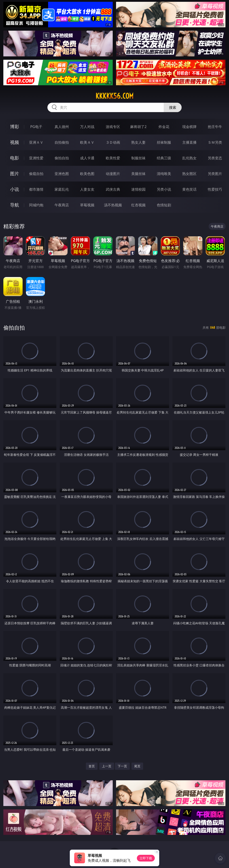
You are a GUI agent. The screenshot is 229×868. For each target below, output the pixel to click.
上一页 (107, 766)
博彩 (15, 127)
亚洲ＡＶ (36, 142)
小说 (15, 189)
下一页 (122, 766)
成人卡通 (87, 158)
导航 (15, 205)
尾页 (137, 766)
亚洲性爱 (36, 158)
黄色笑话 (189, 189)
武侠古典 (113, 189)
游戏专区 (113, 127)
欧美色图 (87, 174)
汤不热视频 (113, 205)
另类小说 (164, 189)
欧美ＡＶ (87, 142)
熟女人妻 (138, 142)
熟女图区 (189, 174)
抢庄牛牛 (215, 127)
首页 (92, 766)
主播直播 (189, 142)
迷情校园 (138, 189)
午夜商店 (62, 205)
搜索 (173, 107)
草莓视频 (87, 205)
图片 (15, 174)
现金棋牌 (189, 127)
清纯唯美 (164, 174)
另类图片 (215, 174)
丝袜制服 (164, 142)
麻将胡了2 (138, 127)
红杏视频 (138, 205)
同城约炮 (36, 205)
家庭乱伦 (62, 189)
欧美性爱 (113, 158)
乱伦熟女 (189, 158)
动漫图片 (113, 174)
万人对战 (87, 127)
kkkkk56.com (114, 96)
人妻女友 (87, 189)
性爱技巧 (215, 189)
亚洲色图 (62, 174)
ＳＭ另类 (215, 142)
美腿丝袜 (138, 174)
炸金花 (164, 127)
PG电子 (36, 127)
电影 (15, 158)
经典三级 (164, 158)
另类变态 (215, 158)
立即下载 (146, 858)
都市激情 (36, 189)
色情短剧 (164, 205)
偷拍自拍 (62, 158)
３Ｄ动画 (113, 142)
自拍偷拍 (62, 142)
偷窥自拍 (36, 174)
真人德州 (62, 127)
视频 (15, 142)
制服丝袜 (138, 158)
